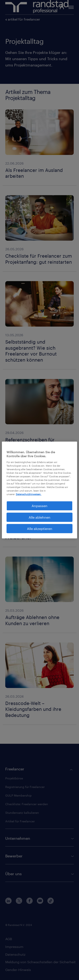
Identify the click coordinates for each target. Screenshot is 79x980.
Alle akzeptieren (40, 529)
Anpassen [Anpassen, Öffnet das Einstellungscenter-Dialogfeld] (39, 506)
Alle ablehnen (39, 517)
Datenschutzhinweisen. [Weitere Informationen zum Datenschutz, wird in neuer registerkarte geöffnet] (29, 494)
